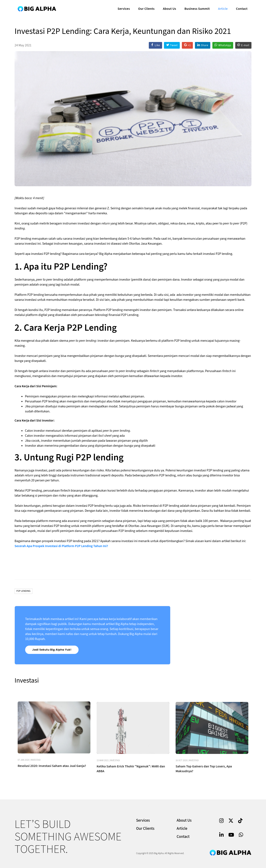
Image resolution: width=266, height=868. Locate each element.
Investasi (36, 798)
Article (222, 7)
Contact (241, 7)
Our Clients (146, 7)
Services (123, 7)
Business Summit (196, 7)
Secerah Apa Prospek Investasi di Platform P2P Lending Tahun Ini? (61, 546)
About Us (169, 7)
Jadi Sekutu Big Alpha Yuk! (52, 650)
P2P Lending (23, 591)
